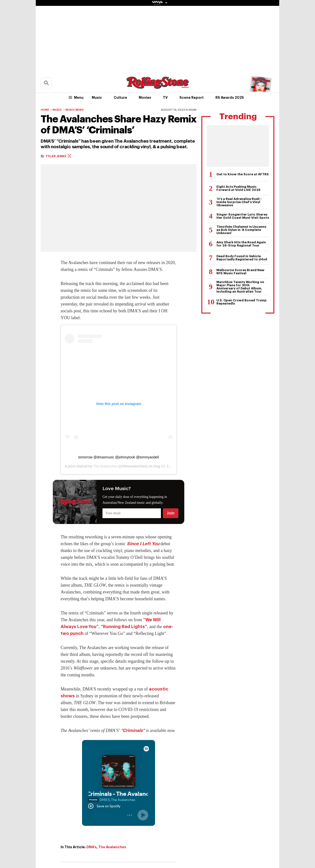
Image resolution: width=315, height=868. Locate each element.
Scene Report (192, 98)
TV (165, 98)
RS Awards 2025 (230, 98)
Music (97, 98)
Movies (145, 98)
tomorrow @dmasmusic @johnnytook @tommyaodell (119, 457)
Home (45, 110)
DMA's (92, 847)
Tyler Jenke (58, 156)
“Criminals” (133, 730)
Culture (120, 98)
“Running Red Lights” (124, 627)
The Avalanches (105, 466)
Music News (75, 110)
